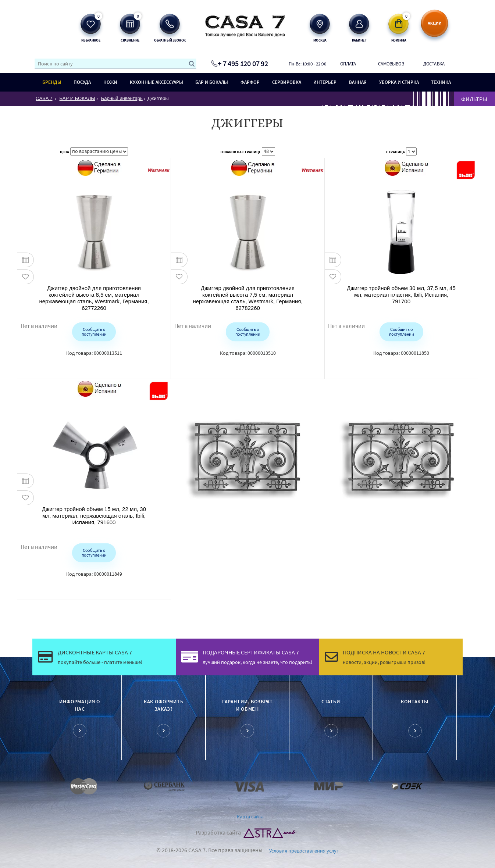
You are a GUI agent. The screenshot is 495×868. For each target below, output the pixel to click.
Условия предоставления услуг (304, 851)
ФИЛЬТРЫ (474, 99)
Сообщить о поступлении (94, 331)
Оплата (348, 64)
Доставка (434, 64)
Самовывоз (391, 64)
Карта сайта (250, 817)
